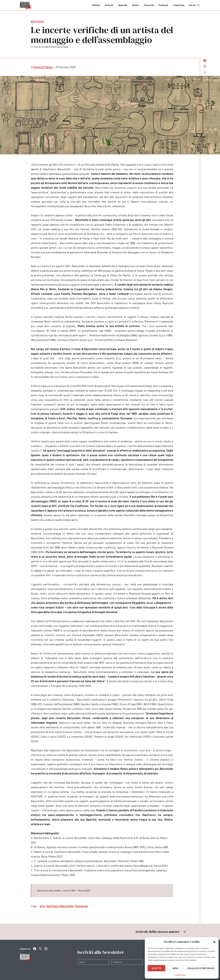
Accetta (156, 968)
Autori (135, 5)
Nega (175, 968)
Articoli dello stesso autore (161, 932)
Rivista (96, 5)
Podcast (164, 5)
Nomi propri (37, 22)
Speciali (122, 5)
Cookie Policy (180, 975)
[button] (214, 942)
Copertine (179, 5)
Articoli (109, 5)
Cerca (194, 5)
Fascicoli (149, 5)
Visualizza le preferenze (201, 968)
